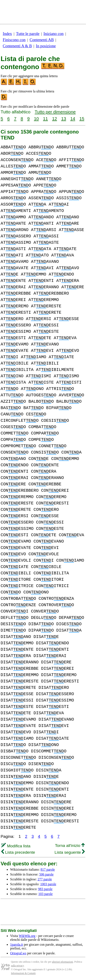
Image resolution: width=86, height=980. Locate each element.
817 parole (48, 869)
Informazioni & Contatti (23, 973)
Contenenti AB (42, 40)
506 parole (46, 874)
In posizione (46, 46)
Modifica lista (16, 846)
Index (7, 34)
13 (64, 119)
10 (36, 119)
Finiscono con (14, 40)
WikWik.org (27, 936)
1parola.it (17, 945)
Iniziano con (53, 34)
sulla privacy (17, 966)
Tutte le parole (28, 34)
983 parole (45, 889)
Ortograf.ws (18, 953)
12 (54, 119)
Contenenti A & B (17, 46)
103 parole (46, 894)
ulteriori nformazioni (62, 962)
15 (82, 119)
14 (73, 119)
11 (45, 119)
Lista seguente (70, 852)
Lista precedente (18, 852)
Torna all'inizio (70, 846)
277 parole (45, 879)
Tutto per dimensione (55, 112)
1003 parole (48, 884)
